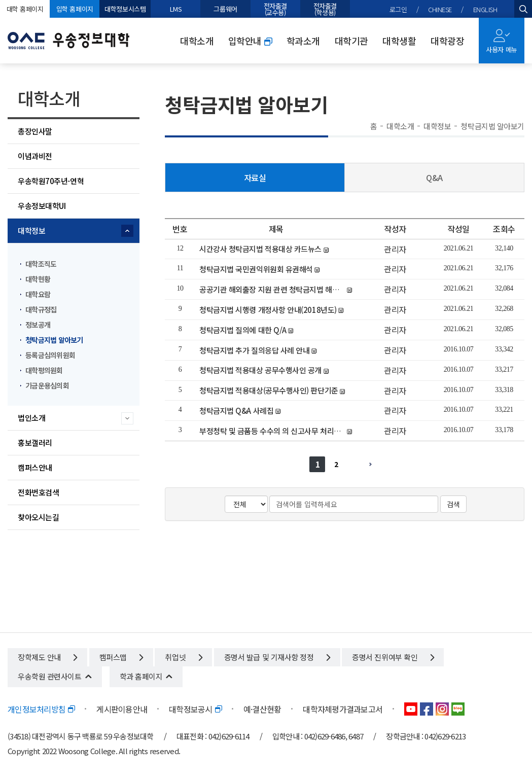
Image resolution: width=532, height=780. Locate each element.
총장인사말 (35, 131)
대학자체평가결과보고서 (343, 709)
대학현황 (38, 279)
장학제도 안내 (47, 657)
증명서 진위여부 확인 (393, 657)
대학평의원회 (44, 370)
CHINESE (440, 9)
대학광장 (447, 41)
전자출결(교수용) (275, 9)
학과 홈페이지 (141, 676)
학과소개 (303, 41)
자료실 (255, 178)
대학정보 (31, 231)
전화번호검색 (38, 492)
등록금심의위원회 (50, 355)
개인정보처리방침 (41, 709)
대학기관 (351, 41)
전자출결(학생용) (325, 9)
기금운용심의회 (47, 385)
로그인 (398, 9)
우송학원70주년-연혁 (51, 181)
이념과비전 (35, 156)
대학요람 (38, 294)
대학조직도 (41, 264)
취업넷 (183, 657)
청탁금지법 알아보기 (54, 340)
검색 (453, 504)
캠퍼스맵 (121, 657)
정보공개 (38, 325)
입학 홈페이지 (75, 9)
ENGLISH (485, 9)
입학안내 (250, 41)
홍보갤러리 (35, 442)
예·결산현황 (262, 709)
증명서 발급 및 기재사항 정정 (277, 657)
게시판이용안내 (122, 709)
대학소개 (197, 41)
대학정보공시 (195, 709)
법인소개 (31, 418)
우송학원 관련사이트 (50, 676)
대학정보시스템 (125, 9)
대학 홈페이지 (25, 9)
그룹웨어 (225, 9)
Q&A (434, 178)
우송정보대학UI (42, 206)
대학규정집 (41, 309)
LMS (176, 9)
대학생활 (399, 41)
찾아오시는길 (38, 517)
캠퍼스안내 (35, 467)
